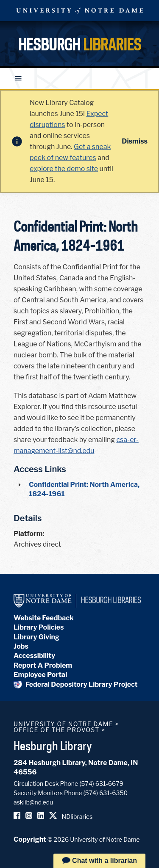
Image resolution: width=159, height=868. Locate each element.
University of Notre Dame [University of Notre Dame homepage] (63, 724)
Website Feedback (44, 618)
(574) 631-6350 (105, 793)
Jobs (21, 646)
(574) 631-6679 (101, 784)
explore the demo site (64, 169)
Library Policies (39, 627)
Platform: (29, 534)
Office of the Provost (57, 730)
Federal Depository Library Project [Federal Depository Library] (76, 684)
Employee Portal (40, 675)
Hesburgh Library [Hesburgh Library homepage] (53, 746)
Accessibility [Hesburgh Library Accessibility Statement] (34, 656)
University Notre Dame (80, 11)
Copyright (30, 839)
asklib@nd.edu (33, 802)
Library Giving (36, 637)
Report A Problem (43, 665)
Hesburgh (80, 44)
